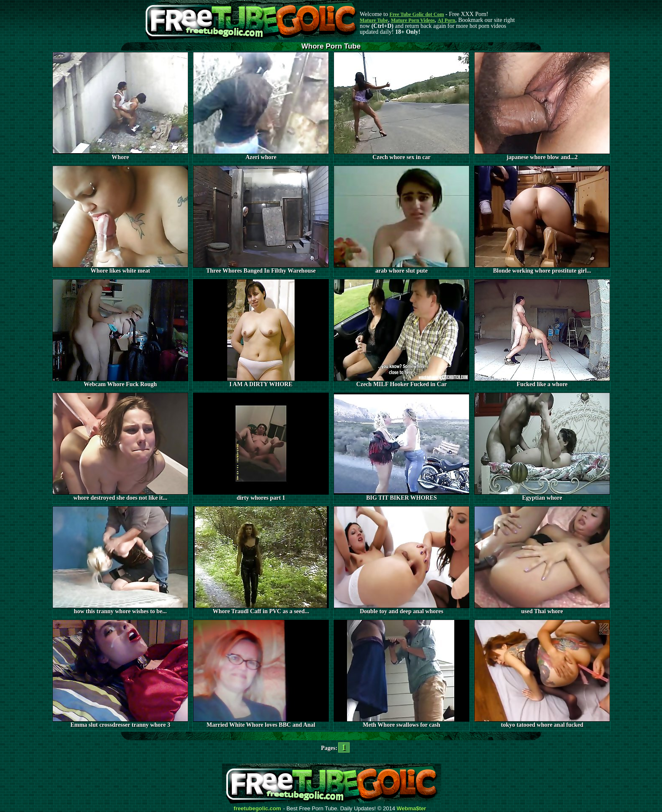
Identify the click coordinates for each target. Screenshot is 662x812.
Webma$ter (412, 809)
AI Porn (447, 20)
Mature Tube (374, 20)
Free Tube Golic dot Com (416, 14)
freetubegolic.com (258, 809)
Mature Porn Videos (413, 20)
